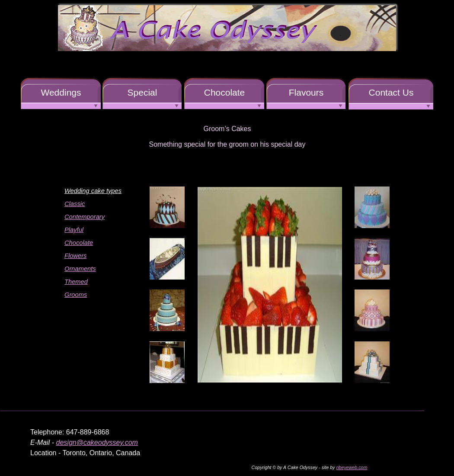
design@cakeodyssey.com (97, 442)
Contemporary (85, 217)
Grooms (76, 295)
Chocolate (79, 243)
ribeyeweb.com (352, 467)
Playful (74, 230)
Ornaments (80, 269)
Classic (75, 204)
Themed (76, 282)
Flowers (75, 256)
